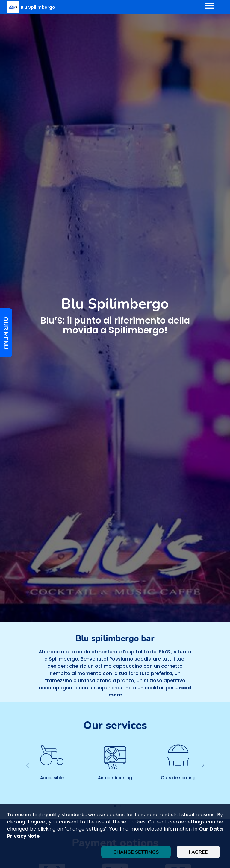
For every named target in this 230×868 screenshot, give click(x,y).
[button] (203, 765)
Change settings (136, 852)
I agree (198, 852)
